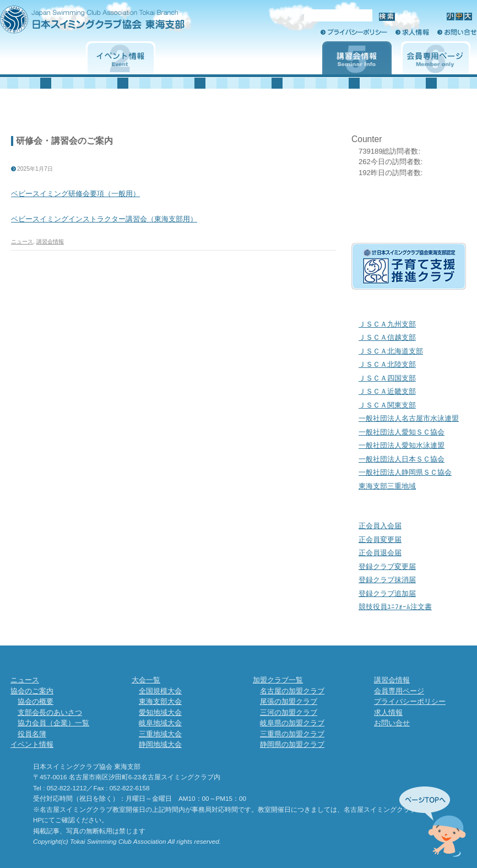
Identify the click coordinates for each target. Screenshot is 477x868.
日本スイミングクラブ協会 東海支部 (112, 23)
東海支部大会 (160, 701)
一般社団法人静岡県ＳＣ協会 (405, 472)
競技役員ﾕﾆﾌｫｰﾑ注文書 (395, 607)
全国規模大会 (160, 691)
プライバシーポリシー (354, 32)
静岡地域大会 (160, 744)
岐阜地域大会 (160, 723)
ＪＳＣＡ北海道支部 (391, 351)
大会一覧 (199, 58)
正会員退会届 (380, 553)
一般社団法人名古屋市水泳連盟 (409, 418)
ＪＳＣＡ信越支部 (387, 337)
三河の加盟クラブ (289, 712)
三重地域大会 (160, 734)
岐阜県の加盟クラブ (292, 723)
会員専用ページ (436, 58)
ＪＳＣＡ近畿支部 (387, 391)
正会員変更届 (380, 539)
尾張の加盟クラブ (289, 701)
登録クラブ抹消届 (387, 580)
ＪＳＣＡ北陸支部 (387, 364)
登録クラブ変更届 (387, 566)
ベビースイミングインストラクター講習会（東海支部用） (104, 219)
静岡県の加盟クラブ (292, 744)
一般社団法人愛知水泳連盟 (402, 445)
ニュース (22, 242)
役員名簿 (32, 734)
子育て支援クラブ (409, 266)
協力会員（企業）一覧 (53, 723)
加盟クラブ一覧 (278, 58)
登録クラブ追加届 (387, 593)
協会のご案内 (42, 58)
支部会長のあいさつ (50, 712)
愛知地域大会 (160, 712)
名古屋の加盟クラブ (292, 691)
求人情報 (412, 32)
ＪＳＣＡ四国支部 (387, 378)
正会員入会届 (380, 526)
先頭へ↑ (433, 822)
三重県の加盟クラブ (292, 734)
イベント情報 (121, 58)
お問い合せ (457, 32)
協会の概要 (36, 701)
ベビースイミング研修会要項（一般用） (75, 194)
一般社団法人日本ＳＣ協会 (402, 459)
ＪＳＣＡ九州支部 (387, 324)
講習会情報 (357, 58)
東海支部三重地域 (387, 486)
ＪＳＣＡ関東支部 (387, 405)
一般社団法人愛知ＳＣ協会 (402, 432)
